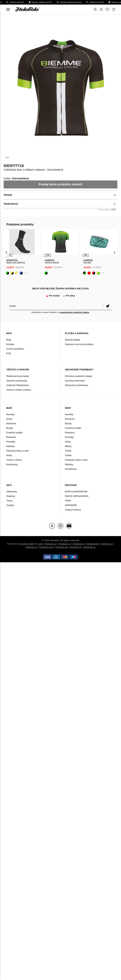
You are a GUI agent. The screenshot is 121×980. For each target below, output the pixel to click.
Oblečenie (12, 492)
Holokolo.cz (65, 544)
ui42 (40, 544)
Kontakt (10, 344)
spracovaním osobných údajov (74, 312)
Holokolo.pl (78, 544)
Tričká (68, 451)
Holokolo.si (31, 547)
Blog (9, 340)
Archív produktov (15, 349)
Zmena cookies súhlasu (19, 390)
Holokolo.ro (107, 544)
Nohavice (11, 423)
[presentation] (6, 252)
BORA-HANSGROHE (76, 492)
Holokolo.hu (93, 544)
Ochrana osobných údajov (79, 376)
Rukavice (11, 437)
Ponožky (11, 442)
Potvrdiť (107, 306)
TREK (68, 501)
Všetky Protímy (73, 510)
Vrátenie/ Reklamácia (18, 385)
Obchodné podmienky (76, 385)
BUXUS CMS (27, 544)
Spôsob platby (72, 340)
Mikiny (68, 446)
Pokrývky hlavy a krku (18, 451)
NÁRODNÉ (71, 505)
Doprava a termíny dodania (79, 344)
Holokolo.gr (90, 547)
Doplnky (11, 496)
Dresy (9, 419)
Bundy (10, 428)
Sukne (68, 455)
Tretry (9, 501)
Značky (10, 505)
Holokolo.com (46, 547)
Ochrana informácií (75, 381)
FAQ (9, 353)
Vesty (9, 455)
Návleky (10, 446)
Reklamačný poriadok (18, 376)
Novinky (10, 414)
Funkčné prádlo (14, 433)
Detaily (8, 195)
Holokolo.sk (51, 544)
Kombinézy (12, 464)
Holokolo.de (61, 547)
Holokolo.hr (76, 547)
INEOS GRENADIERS (77, 496)
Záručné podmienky (17, 381)
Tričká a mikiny (14, 460)
